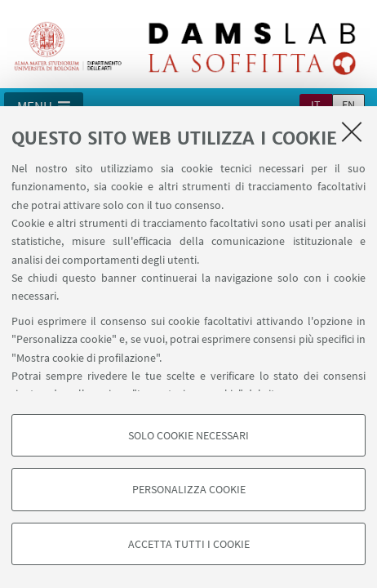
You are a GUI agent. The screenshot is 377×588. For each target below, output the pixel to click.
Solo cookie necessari (188, 435)
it (316, 105)
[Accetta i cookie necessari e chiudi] (352, 131)
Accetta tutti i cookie (189, 544)
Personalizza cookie (189, 489)
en (348, 105)
